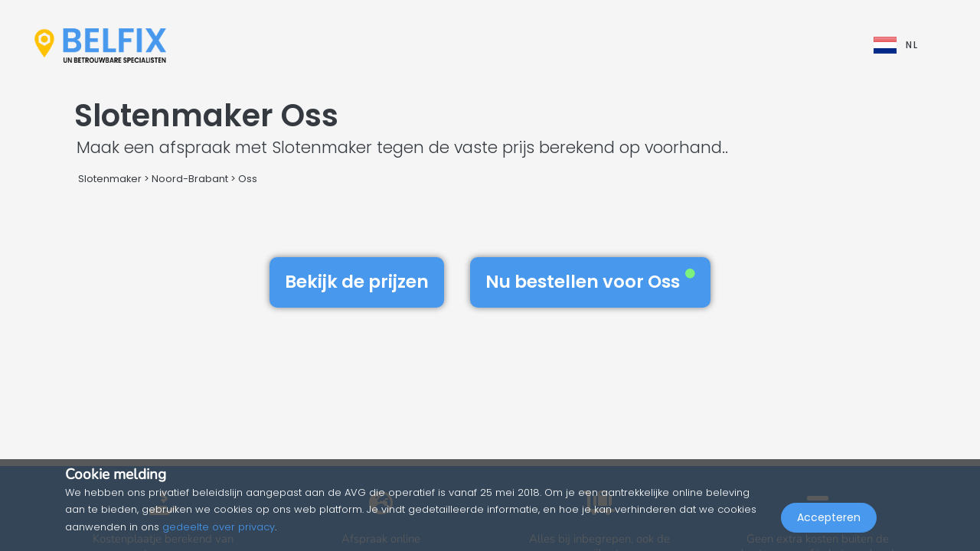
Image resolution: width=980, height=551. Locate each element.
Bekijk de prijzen (357, 282)
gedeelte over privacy (219, 527)
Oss (248, 179)
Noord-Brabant (190, 179)
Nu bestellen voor (590, 282)
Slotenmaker (110, 179)
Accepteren (829, 517)
